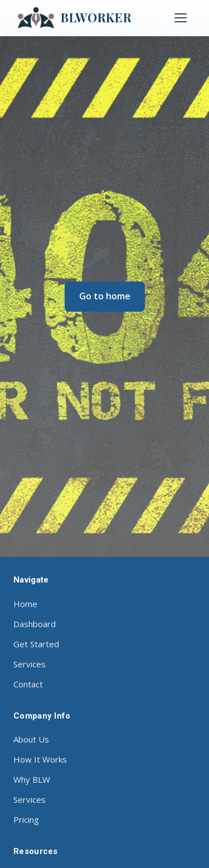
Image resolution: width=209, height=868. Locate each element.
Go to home (105, 296)
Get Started (36, 644)
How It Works (40, 759)
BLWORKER (75, 18)
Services (30, 664)
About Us (31, 739)
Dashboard (35, 624)
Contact (28, 684)
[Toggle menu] (181, 18)
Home (25, 604)
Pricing (26, 819)
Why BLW (32, 779)
